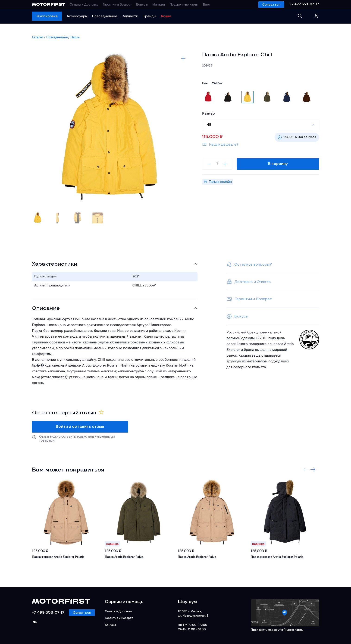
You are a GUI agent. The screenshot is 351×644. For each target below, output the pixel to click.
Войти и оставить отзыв (80, 427)
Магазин (159, 5)
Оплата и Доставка (84, 5)
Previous (306, 470)
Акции (166, 16)
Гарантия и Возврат (117, 5)
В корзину (278, 164)
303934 (207, 66)
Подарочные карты (184, 5)
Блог (207, 5)
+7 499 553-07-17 (304, 4)
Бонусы (142, 5)
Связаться (271, 5)
